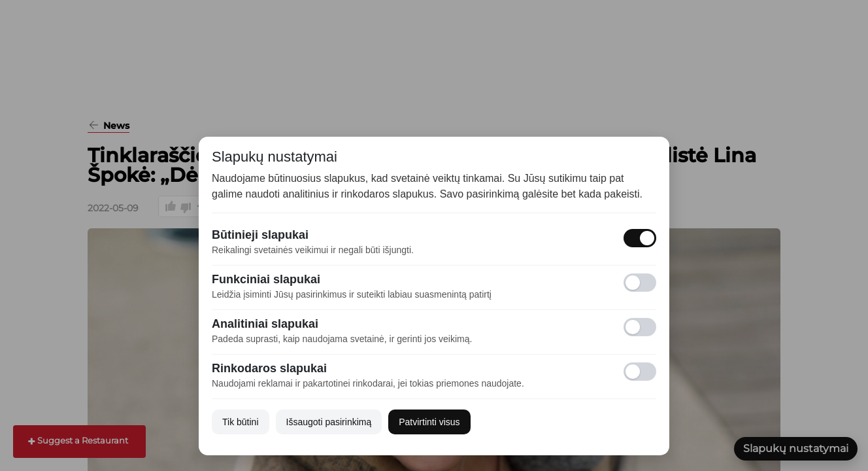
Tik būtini (241, 422)
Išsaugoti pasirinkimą (329, 422)
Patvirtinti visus (429, 422)
